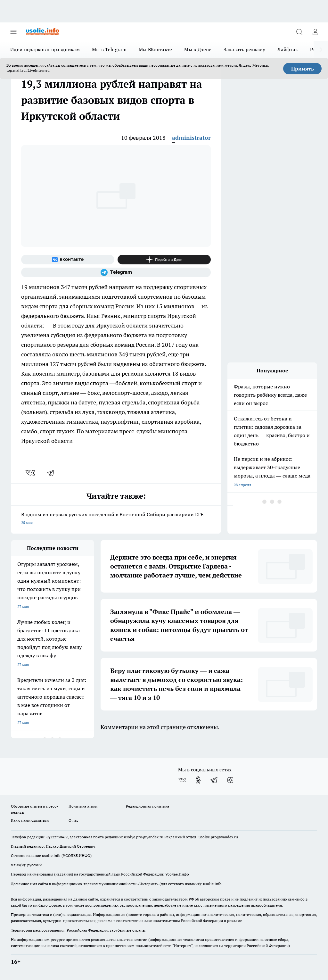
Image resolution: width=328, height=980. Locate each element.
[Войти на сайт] (315, 32)
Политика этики (83, 806)
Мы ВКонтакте (156, 50)
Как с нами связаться (30, 820)
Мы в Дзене (198, 50)
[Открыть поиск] (299, 32)
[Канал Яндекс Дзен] (164, 260)
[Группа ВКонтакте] (68, 260)
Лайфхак (288, 50)
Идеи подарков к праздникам (45, 50)
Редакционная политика (148, 806)
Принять (303, 69)
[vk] (31, 473)
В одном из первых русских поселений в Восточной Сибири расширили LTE (116, 519)
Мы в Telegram (109, 50)
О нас (74, 820)
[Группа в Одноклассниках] (198, 780)
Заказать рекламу (244, 50)
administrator (191, 138)
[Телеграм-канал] (116, 272)
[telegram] (53, 473)
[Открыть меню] (13, 32)
